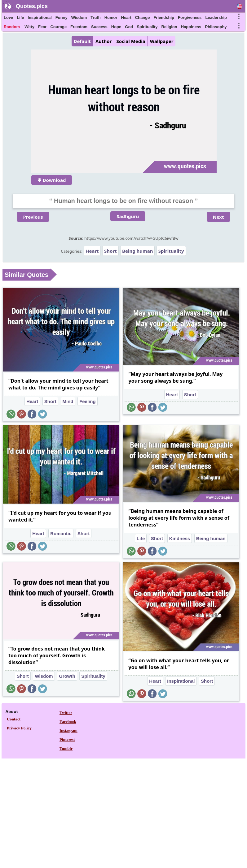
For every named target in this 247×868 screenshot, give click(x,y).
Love (8, 17)
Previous (33, 217)
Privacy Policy (19, 728)
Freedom (79, 27)
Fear (42, 27)
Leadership (216, 17)
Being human (137, 251)
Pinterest (67, 739)
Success (99, 27)
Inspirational (40, 17)
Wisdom (79, 17)
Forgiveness (190, 17)
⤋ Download (52, 180)
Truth (96, 17)
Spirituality (147, 27)
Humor (111, 17)
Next (218, 217)
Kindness (180, 538)
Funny (62, 17)
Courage (58, 27)
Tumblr (66, 748)
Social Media (131, 41)
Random (12, 27)
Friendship (164, 17)
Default (82, 41)
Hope (116, 27)
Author (104, 41)
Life (20, 17)
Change (143, 17)
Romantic (61, 533)
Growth (67, 676)
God (129, 27)
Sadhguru (128, 216)
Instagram (68, 730)
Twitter (66, 713)
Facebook (68, 722)
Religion (169, 27)
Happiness (191, 27)
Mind (68, 401)
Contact (14, 719)
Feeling (88, 401)
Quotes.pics (32, 6)
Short (110, 251)
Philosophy (216, 27)
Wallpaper (162, 41)
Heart (126, 17)
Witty (29, 27)
